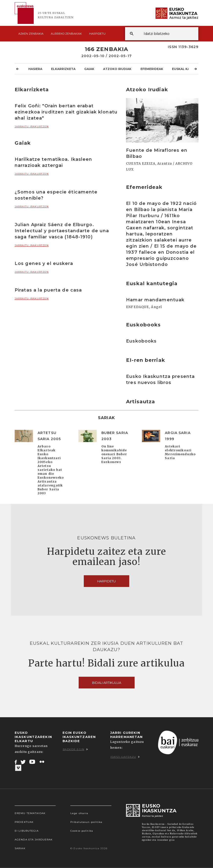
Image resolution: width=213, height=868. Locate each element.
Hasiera (35, 69)
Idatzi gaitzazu (125, 757)
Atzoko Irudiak (117, 69)
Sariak (20, 848)
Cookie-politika (82, 831)
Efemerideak (152, 69)
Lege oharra (79, 813)
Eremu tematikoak (30, 813)
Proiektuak (24, 822)
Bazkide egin (75, 749)
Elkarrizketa (63, 69)
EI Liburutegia (27, 831)
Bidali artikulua (107, 683)
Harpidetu (97, 34)
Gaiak (89, 69)
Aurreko (66, 34)
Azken (31, 34)
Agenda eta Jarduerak (34, 840)
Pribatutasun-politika (86, 822)
